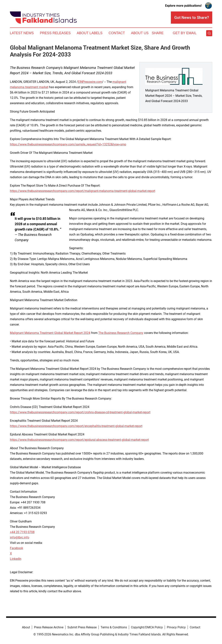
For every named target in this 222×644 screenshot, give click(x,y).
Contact (117, 33)
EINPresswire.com (90, 82)
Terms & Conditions (114, 627)
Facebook (17, 548)
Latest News (22, 33)
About (26, 627)
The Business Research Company (121, 333)
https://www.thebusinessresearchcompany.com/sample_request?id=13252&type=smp (68, 144)
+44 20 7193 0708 (22, 532)
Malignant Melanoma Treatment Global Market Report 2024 (50, 333)
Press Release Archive (49, 627)
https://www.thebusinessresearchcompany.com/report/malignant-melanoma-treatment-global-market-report (83, 191)
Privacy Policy (176, 627)
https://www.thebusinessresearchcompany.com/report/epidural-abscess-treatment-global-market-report (79, 440)
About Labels (90, 33)
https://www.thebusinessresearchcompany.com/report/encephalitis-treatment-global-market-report (76, 426)
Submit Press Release (82, 627)
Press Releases (55, 33)
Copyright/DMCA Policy (147, 627)
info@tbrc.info (20, 537)
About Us (140, 33)
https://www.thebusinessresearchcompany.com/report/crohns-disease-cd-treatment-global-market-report (80, 412)
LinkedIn (16, 559)
